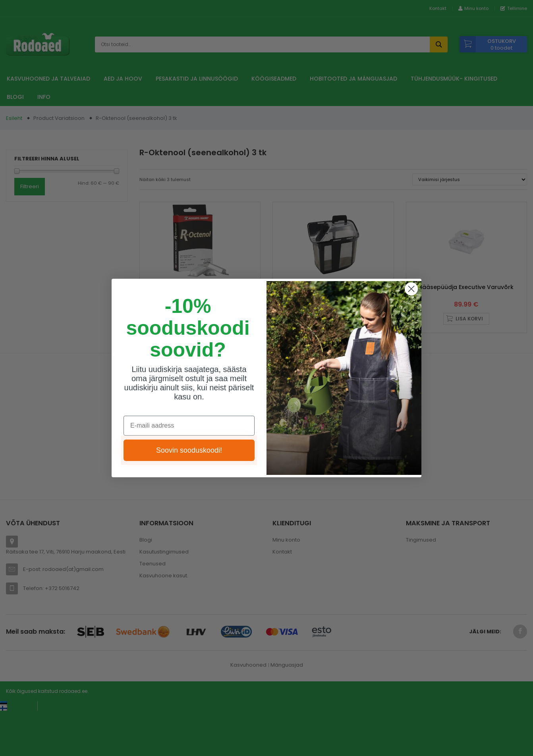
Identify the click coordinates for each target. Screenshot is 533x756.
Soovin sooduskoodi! (189, 450)
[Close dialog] (411, 289)
